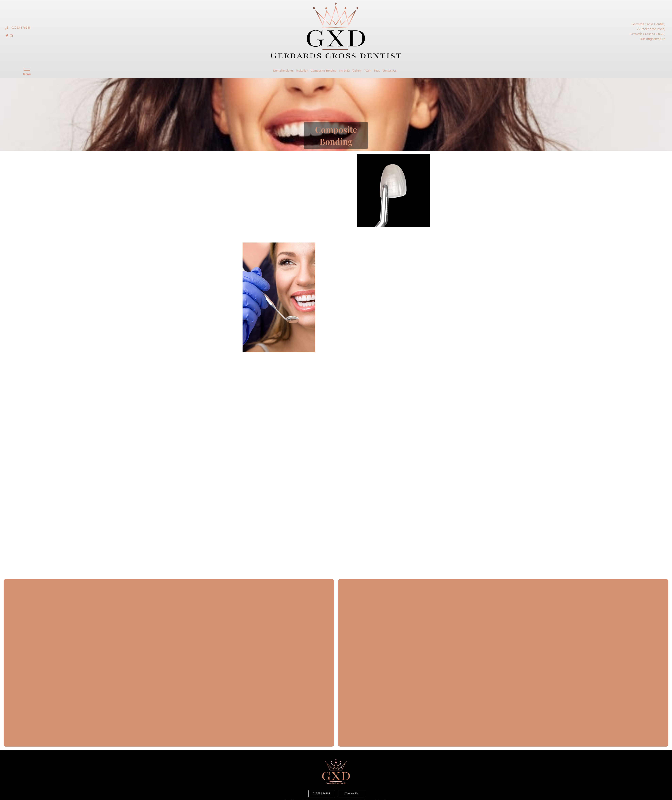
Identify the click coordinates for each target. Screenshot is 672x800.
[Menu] (27, 69)
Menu (27, 74)
